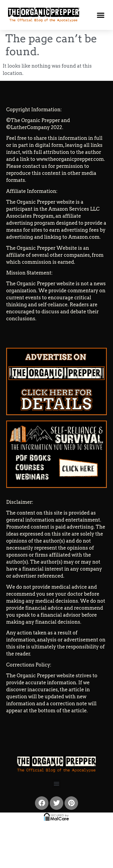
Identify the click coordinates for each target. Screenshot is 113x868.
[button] (100, 15)
